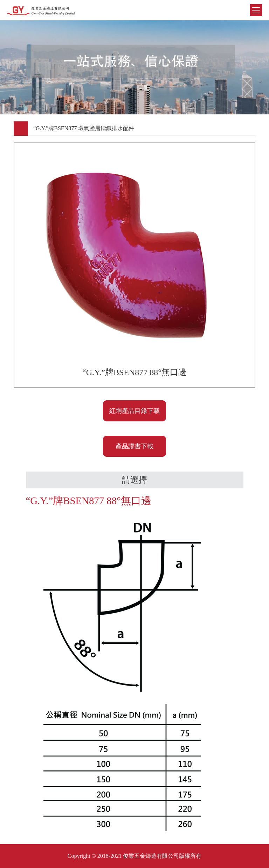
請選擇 (134, 480)
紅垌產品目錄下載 (134, 411)
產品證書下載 (134, 446)
